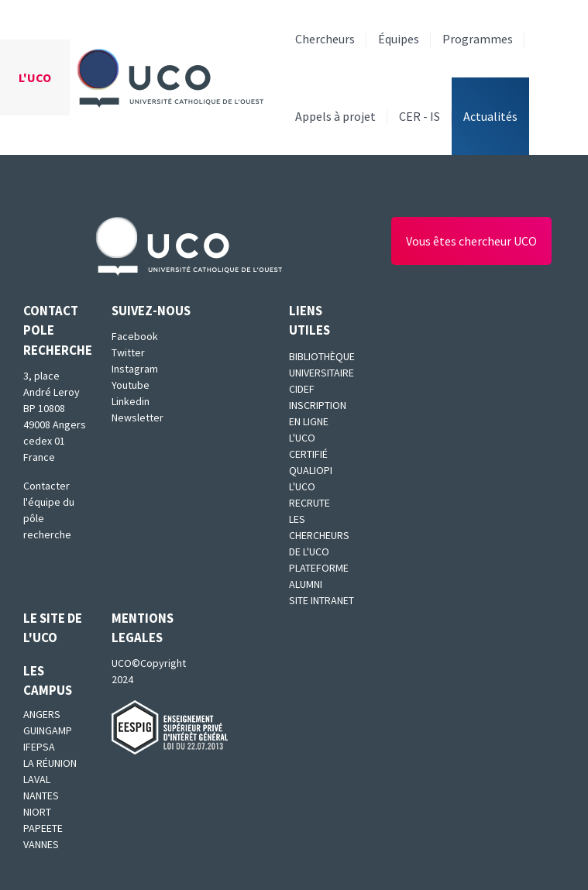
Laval (37, 779)
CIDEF (302, 389)
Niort (37, 812)
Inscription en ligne (318, 413)
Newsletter (138, 418)
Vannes (41, 844)
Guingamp (48, 730)
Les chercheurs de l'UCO (319, 535)
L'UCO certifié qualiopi (311, 454)
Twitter (128, 352)
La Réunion (50, 763)
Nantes (41, 796)
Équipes (399, 39)
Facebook (135, 336)
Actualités (490, 116)
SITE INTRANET (322, 600)
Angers (42, 714)
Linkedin (131, 401)
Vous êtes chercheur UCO (471, 241)
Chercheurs (325, 39)
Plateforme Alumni (319, 576)
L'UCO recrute (309, 495)
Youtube (131, 385)
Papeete (43, 828)
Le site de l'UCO (53, 628)
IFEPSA (39, 747)
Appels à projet (335, 116)
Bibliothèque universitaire (322, 364)
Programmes (478, 39)
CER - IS (420, 116)
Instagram (135, 369)
